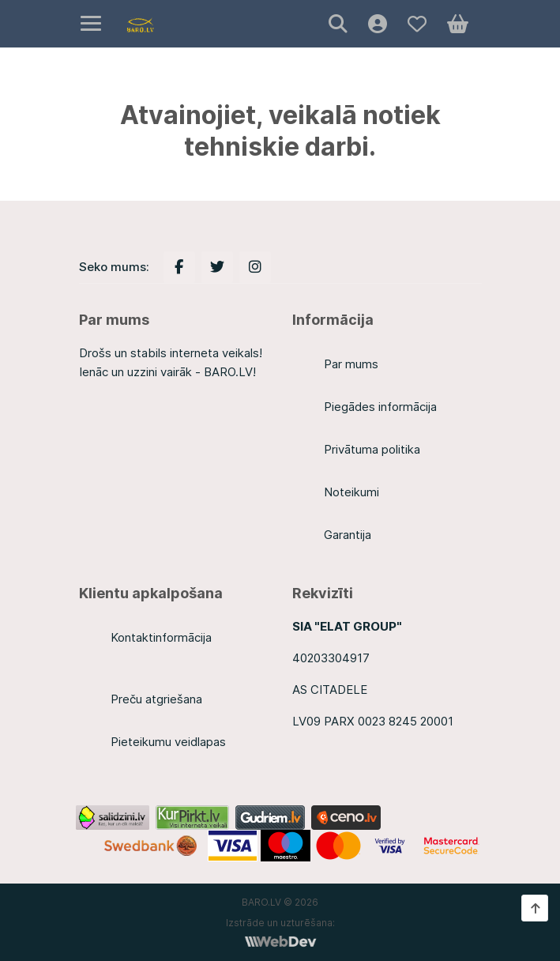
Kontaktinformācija (161, 637)
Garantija (348, 535)
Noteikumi (351, 492)
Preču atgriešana (156, 699)
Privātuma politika (372, 449)
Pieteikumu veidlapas (168, 742)
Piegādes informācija (380, 407)
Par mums (351, 364)
